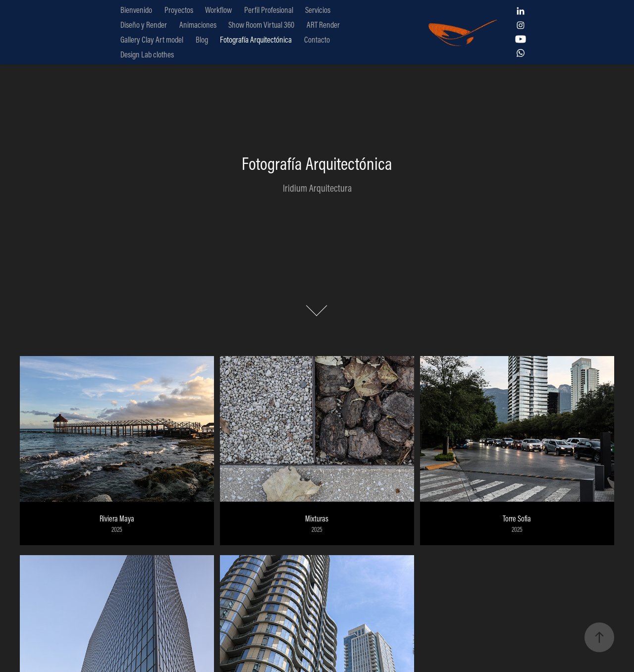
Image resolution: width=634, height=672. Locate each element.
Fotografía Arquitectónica (256, 39)
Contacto (317, 39)
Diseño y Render (144, 25)
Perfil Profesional (269, 10)
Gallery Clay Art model (152, 39)
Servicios (318, 10)
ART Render (323, 25)
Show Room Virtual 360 (261, 25)
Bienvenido (136, 10)
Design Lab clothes (147, 54)
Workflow (218, 10)
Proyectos (179, 10)
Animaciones (198, 25)
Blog (202, 39)
